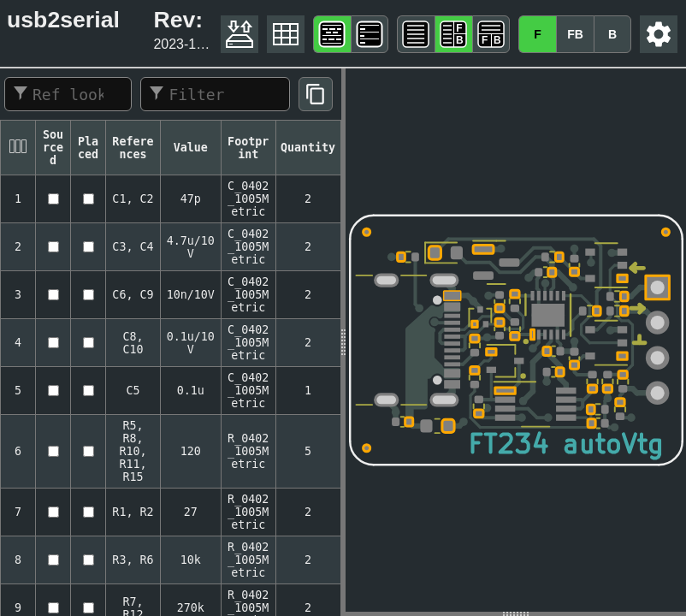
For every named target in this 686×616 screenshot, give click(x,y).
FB (575, 34)
